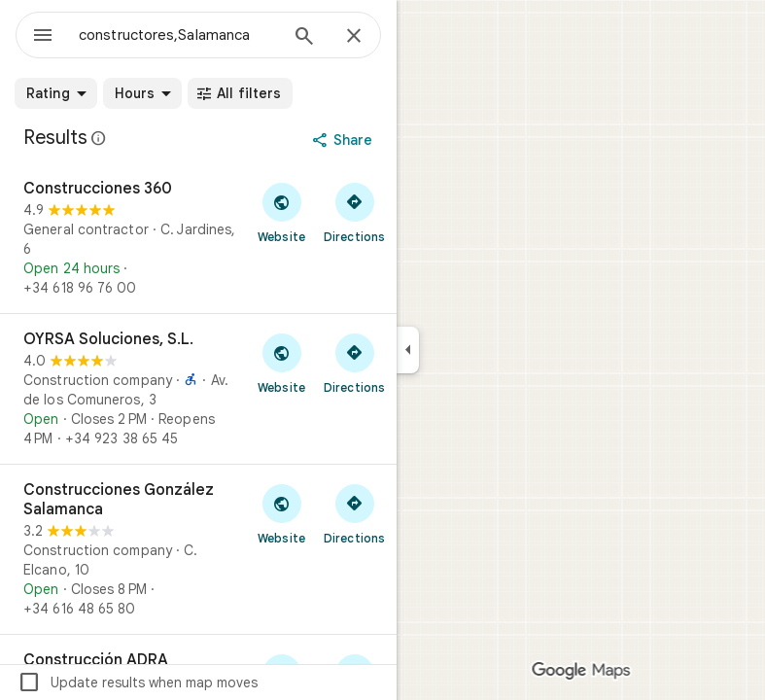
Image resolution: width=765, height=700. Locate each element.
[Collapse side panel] (408, 350)
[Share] (345, 140)
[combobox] (178, 35)
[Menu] (43, 37)
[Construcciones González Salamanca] (198, 549)
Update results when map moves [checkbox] (138, 682)
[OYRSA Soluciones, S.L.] (198, 389)
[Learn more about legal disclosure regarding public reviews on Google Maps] (99, 138)
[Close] (354, 37)
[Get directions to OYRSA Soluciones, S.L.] (354, 363)
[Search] (304, 38)
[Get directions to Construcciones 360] (354, 212)
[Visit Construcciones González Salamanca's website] (281, 513)
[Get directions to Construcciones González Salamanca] (354, 513)
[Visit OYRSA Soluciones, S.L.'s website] (281, 363)
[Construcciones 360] (198, 238)
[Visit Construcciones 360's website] (281, 212)
